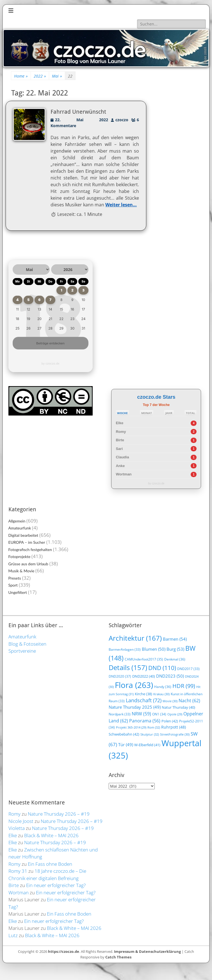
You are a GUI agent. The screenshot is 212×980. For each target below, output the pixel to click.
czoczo (122, 120)
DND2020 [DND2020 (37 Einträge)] (120, 676)
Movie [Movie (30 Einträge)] (170, 701)
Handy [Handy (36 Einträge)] (163, 687)
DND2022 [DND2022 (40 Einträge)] (144, 676)
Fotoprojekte (20, 556)
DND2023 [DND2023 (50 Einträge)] (170, 676)
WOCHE (122, 413)
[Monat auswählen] (31, 269)
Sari (119, 449)
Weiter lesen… (121, 205)
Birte (120, 440)
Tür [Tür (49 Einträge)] (126, 745)
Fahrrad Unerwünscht (78, 112)
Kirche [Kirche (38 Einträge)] (143, 694)
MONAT (147, 413)
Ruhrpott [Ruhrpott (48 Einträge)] (174, 727)
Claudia (122, 457)
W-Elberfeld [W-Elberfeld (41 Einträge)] (147, 745)
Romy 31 (18, 871)
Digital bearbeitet (23, 535)
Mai (57, 76)
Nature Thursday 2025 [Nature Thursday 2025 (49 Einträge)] (135, 707)
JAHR (169, 413)
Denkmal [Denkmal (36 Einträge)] (175, 659)
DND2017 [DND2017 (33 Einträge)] (188, 669)
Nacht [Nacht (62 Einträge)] (189, 700)
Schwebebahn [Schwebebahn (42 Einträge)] (124, 734)
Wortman (124, 474)
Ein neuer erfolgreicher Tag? (56, 885)
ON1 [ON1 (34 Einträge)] (159, 714)
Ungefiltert (18, 592)
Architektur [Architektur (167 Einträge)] (135, 638)
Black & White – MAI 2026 (51, 835)
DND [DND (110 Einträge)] (162, 668)
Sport (13, 585)
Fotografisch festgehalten (30, 549)
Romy (121, 432)
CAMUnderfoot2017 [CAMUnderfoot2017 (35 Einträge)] (144, 659)
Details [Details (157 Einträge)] (128, 668)
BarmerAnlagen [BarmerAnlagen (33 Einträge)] (125, 649)
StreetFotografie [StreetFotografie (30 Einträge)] (175, 734)
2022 (40, 76)
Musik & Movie (21, 571)
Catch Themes (118, 957)
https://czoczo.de (64, 951)
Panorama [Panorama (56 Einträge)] (145, 721)
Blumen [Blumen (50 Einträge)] (154, 649)
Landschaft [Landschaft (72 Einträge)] (144, 700)
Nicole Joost (21, 821)
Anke (120, 466)
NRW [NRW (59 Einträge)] (141, 714)
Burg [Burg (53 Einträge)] (175, 649)
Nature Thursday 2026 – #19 (59, 814)
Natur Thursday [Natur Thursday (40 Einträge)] (178, 707)
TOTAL (191, 413)
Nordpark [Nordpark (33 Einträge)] (120, 714)
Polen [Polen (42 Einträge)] (170, 721)
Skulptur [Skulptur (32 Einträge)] (150, 734)
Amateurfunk (20, 528)
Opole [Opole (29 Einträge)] (175, 714)
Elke (119, 423)
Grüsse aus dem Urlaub (28, 564)
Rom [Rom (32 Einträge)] (154, 727)
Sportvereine (22, 651)
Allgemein (17, 521)
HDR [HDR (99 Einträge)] (184, 686)
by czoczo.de (50, 363)
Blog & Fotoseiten (27, 644)
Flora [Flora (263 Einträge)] (134, 685)
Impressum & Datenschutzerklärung (147, 951)
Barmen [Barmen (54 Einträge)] (175, 639)
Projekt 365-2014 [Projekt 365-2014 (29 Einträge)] (131, 727)
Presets (15, 578)
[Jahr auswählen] (70, 269)
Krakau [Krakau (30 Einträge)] (161, 694)
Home (21, 76)
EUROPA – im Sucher (27, 542)
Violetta (17, 828)
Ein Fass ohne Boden (50, 864)
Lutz (13, 935)
